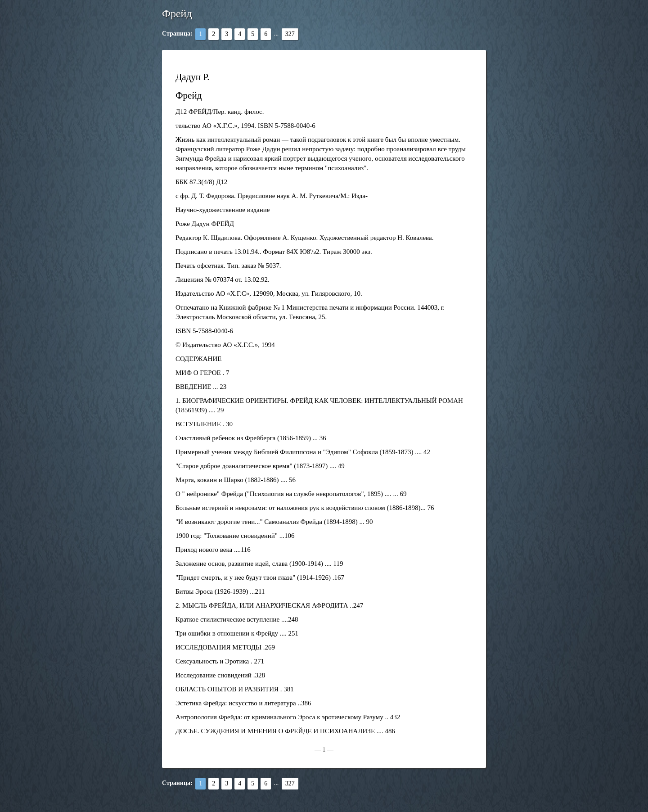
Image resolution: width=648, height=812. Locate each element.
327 (290, 34)
